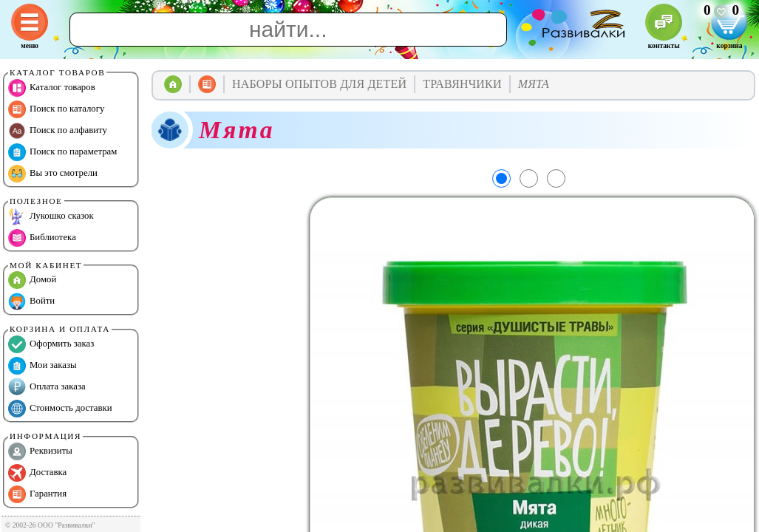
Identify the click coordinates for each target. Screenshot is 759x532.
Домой (32, 280)
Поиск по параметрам (62, 152)
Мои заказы (42, 366)
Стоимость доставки (60, 409)
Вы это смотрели (53, 174)
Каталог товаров (52, 88)
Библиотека (42, 238)
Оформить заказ (51, 344)
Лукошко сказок (51, 216)
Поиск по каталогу (56, 109)
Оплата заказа (47, 387)
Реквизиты (40, 451)
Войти (31, 301)
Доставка (37, 473)
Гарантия (37, 494)
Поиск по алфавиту (58, 131)
